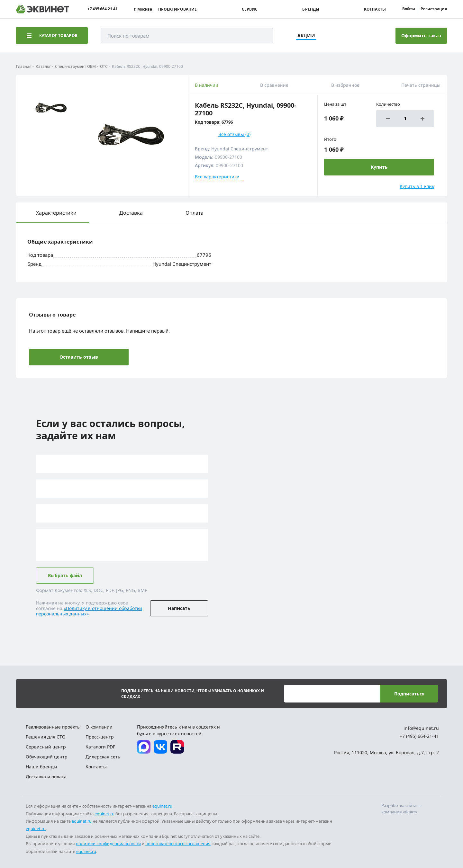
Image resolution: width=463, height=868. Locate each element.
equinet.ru (162, 806)
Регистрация (434, 9)
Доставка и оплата (46, 777)
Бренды (311, 9)
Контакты (375, 9)
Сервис (250, 9)
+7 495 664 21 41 (103, 9)
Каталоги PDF (100, 747)
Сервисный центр (46, 747)
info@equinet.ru (421, 728)
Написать (179, 608)
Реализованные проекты (53, 727)
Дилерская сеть (103, 757)
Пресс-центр (100, 737)
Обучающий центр (47, 757)
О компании (99, 727)
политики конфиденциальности (108, 844)
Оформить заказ (421, 36)
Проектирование (178, 9)
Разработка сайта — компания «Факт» (401, 809)
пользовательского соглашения (178, 844)
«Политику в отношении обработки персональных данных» (89, 611)
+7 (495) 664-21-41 (419, 736)
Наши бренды (41, 767)
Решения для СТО (46, 737)
